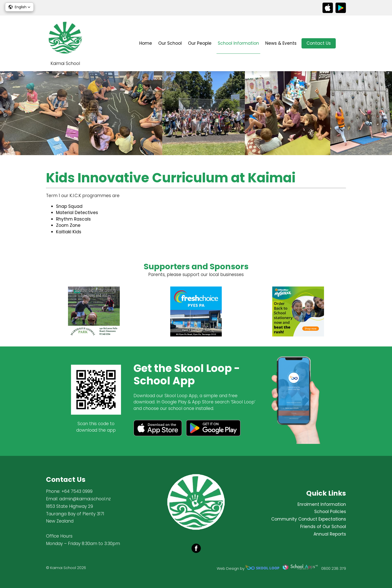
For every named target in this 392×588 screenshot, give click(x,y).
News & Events (281, 43)
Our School (170, 43)
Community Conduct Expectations (309, 519)
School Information (238, 43)
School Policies (330, 512)
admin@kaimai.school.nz (85, 499)
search (343, 43)
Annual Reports (330, 534)
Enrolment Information (322, 504)
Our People (200, 43)
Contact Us (319, 43)
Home (146, 43)
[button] (19, 7)
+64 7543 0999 (77, 491)
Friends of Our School (323, 527)
